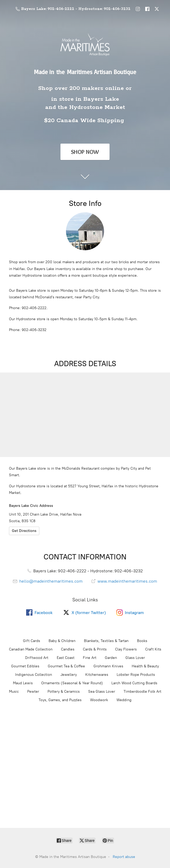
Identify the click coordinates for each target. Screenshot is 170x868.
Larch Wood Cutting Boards (134, 683)
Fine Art (90, 658)
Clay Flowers (126, 649)
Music (14, 692)
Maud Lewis (23, 683)
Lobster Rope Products (136, 675)
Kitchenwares (97, 675)
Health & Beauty (145, 666)
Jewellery (69, 675)
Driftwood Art (37, 658)
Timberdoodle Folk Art (142, 692)
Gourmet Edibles (25, 666)
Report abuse (124, 857)
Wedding (124, 700)
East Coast (66, 658)
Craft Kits (153, 649)
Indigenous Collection (34, 675)
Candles (68, 649)
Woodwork (99, 700)
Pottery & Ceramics (64, 692)
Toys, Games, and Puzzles (60, 700)
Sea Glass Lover (102, 692)
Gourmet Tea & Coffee (66, 666)
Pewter (33, 692)
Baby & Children (62, 641)
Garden (111, 658)
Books (142, 641)
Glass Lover (135, 658)
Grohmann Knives (108, 666)
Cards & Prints (95, 649)
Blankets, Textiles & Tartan (106, 641)
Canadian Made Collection (31, 649)
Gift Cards (32, 641)
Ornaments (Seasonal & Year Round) (72, 683)
